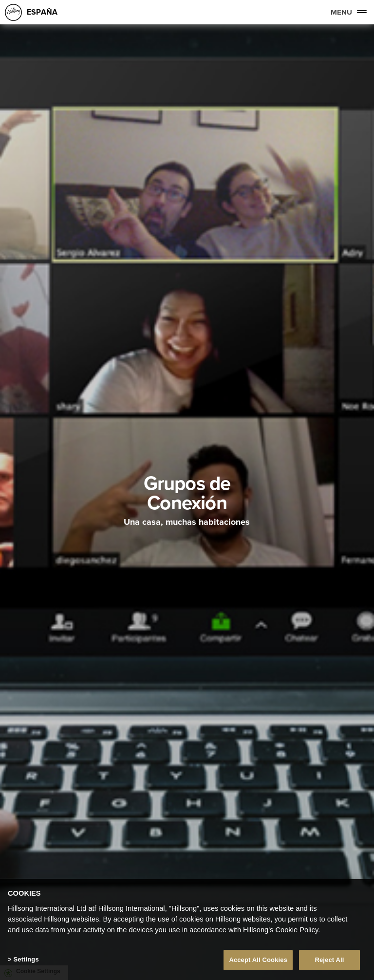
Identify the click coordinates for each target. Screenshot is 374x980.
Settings (26, 959)
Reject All (329, 960)
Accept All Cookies (258, 960)
